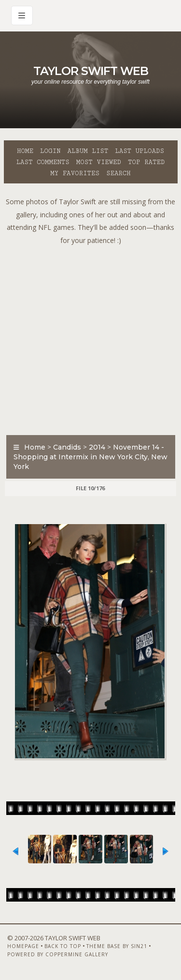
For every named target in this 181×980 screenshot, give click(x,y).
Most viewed (99, 162)
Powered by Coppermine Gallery (58, 954)
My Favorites (75, 173)
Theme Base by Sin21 (117, 946)
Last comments (43, 162)
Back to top (63, 946)
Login (50, 151)
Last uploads (139, 151)
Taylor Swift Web (91, 71)
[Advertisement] (90, 338)
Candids (67, 447)
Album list (88, 151)
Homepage (23, 946)
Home (25, 151)
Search (118, 173)
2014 (97, 447)
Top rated (146, 162)
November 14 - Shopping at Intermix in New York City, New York (90, 457)
